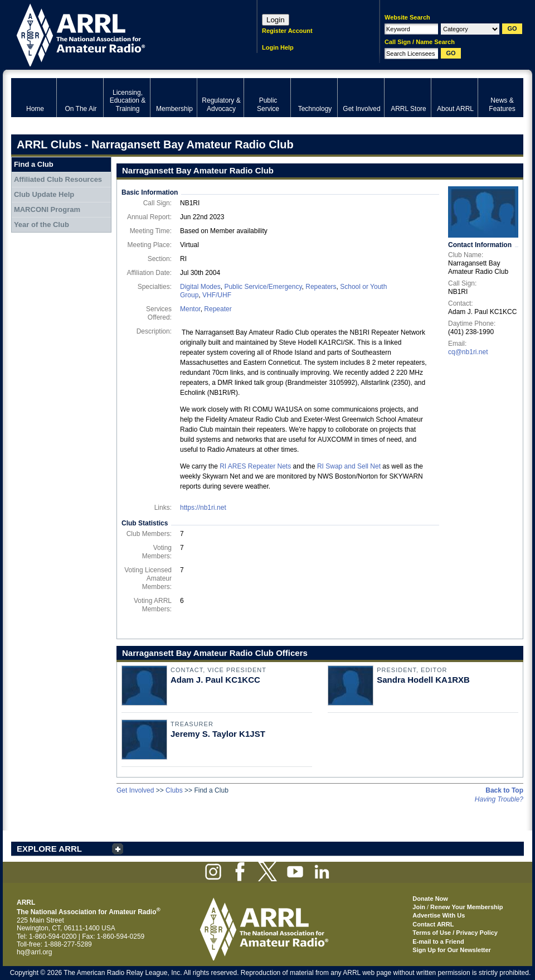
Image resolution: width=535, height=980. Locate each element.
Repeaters (321, 287)
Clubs (174, 790)
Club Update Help (44, 194)
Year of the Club (42, 225)
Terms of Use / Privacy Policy (455, 933)
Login (276, 20)
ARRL (120, 34)
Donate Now (430, 899)
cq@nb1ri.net (468, 352)
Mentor (190, 309)
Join (419, 907)
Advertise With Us (439, 915)
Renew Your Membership (466, 907)
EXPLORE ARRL (49, 849)
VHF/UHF (217, 295)
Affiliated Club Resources (58, 179)
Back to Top (504, 790)
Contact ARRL (433, 924)
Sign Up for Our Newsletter (452, 950)
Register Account (287, 31)
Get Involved (135, 790)
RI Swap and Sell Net (349, 466)
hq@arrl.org (35, 952)
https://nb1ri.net (203, 508)
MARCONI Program (47, 209)
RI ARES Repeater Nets (255, 466)
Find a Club (34, 164)
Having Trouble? (499, 799)
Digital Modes (200, 287)
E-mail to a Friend (438, 942)
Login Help (278, 47)
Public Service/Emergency (263, 287)
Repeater (218, 309)
